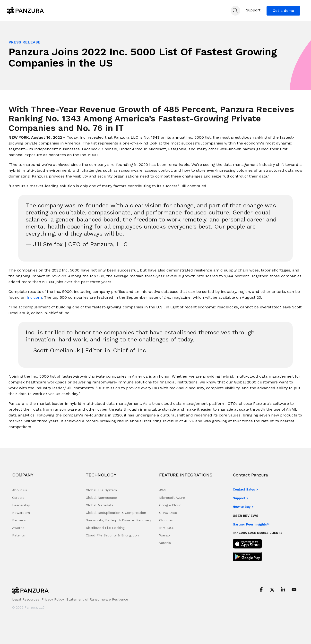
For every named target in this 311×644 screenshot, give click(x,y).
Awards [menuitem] (18, 528)
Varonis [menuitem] (165, 543)
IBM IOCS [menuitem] (167, 528)
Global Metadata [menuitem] (100, 505)
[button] (262, 590)
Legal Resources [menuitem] (26, 599)
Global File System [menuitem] (101, 490)
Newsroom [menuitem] (21, 513)
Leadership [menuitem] (21, 505)
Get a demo (283, 11)
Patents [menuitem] (18, 535)
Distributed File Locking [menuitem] (105, 528)
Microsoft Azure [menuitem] (172, 498)
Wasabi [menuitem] (165, 535)
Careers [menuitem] (18, 498)
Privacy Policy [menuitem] (53, 599)
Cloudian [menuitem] (166, 520)
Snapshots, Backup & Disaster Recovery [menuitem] (118, 520)
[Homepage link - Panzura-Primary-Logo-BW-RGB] (30, 592)
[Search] (235, 11)
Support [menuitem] (253, 10)
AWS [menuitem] (163, 490)
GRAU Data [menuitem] (168, 513)
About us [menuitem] (20, 490)
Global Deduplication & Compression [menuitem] (116, 513)
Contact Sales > (245, 489)
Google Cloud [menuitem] (170, 505)
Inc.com (34, 297)
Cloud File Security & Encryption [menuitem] (112, 535)
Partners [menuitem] (19, 520)
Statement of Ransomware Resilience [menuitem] (97, 599)
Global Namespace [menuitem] (101, 498)
